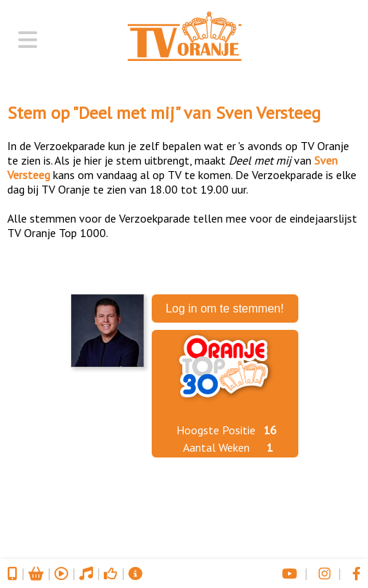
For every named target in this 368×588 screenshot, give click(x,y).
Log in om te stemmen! (225, 309)
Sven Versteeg (268, 113)
